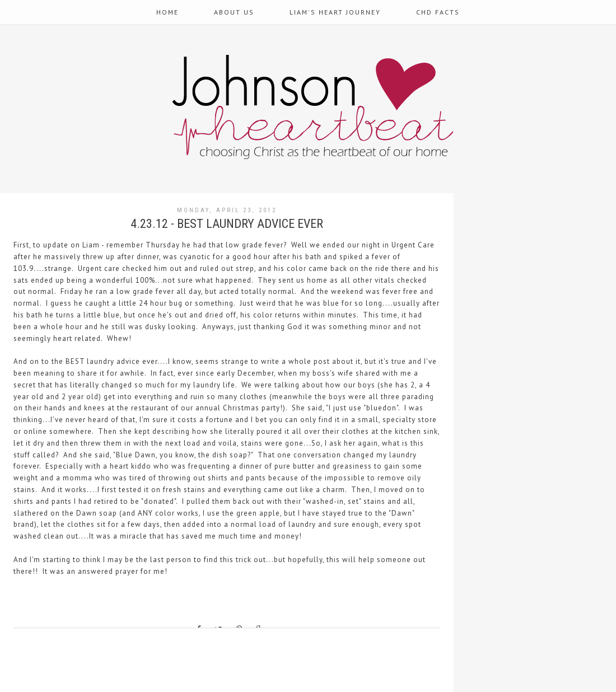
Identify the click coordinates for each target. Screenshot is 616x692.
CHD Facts (438, 12)
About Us (234, 12)
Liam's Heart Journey (335, 12)
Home (167, 12)
